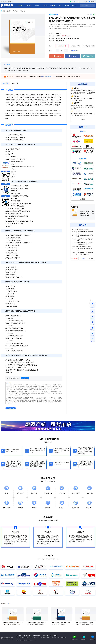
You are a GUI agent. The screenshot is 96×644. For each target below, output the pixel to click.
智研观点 (21, 6)
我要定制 (91, 259)
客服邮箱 (51, 41)
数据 (74, 6)
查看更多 (83, 120)
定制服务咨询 (25, 378)
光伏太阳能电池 (53, 14)
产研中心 (53, 6)
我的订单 (91, 1)
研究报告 (29, 6)
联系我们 (55, 636)
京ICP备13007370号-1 (46, 638)
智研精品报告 (27, 636)
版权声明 (7, 65)
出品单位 (51, 36)
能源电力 (16, 11)
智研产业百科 (37, 636)
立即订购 (57, 56)
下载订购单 (75, 51)
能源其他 (22, 11)
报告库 (46, 6)
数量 (50, 51)
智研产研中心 (47, 636)
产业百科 (38, 6)
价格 (50, 46)
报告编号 (51, 33)
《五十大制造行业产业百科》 (48, 77)
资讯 (61, 6)
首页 (3, 11)
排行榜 (67, 6)
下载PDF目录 (88, 56)
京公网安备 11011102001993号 (59, 638)
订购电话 (51, 38)
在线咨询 (72, 56)
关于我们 (84, 1)
